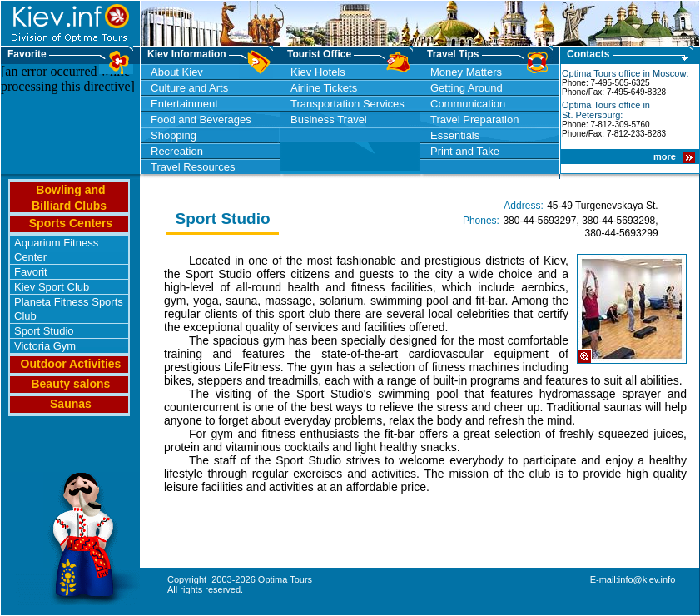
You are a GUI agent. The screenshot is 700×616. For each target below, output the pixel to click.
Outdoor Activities (71, 364)
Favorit (31, 272)
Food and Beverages (201, 119)
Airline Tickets (324, 88)
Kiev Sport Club (52, 287)
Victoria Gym (45, 346)
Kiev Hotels (318, 72)
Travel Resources (193, 167)
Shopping (174, 135)
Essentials (455, 135)
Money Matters (466, 72)
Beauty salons (70, 384)
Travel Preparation (474, 119)
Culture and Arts (189, 88)
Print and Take (465, 151)
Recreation (177, 151)
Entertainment (184, 104)
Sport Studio (44, 331)
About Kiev (177, 72)
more (666, 156)
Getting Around (467, 88)
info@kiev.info (647, 579)
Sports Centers (71, 223)
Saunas (71, 404)
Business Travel (329, 119)
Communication (468, 104)
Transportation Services (348, 104)
